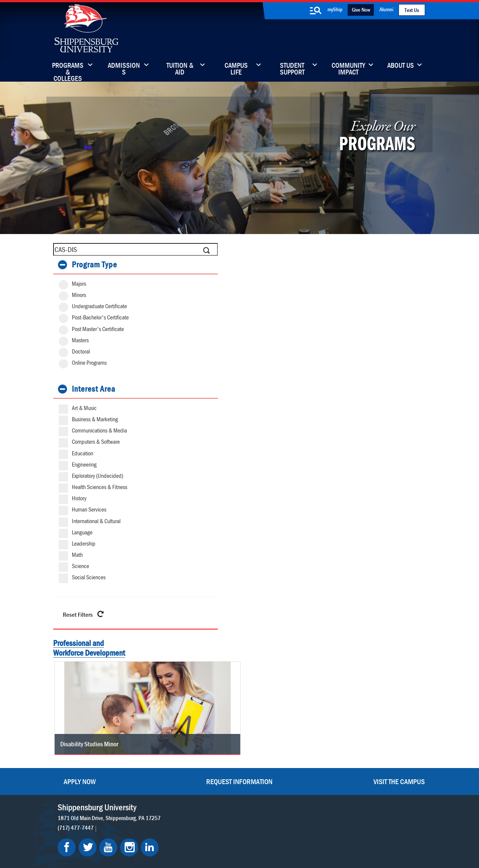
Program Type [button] (94, 265)
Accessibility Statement (372, 752)
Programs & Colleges (68, 69)
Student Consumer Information (228, 843)
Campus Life (236, 69)
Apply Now (80, 676)
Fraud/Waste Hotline (291, 843)
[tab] (99, 265)
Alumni (386, 9)
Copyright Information (227, 835)
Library (209, 736)
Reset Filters (85, 614)
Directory (211, 720)
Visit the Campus (399, 676)
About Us (401, 66)
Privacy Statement (140, 835)
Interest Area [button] (94, 389)
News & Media (218, 752)
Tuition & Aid (180, 69)
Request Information (239, 676)
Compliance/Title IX (166, 843)
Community (286, 720)
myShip (335, 9)
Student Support (292, 69)
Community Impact (348, 69)
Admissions (124, 69)
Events (208, 767)
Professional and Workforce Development (89, 648)
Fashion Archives (292, 752)
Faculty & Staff (361, 720)
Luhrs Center (287, 736)
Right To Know (274, 835)
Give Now (361, 10)
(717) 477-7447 (76, 722)
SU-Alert (282, 767)
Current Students (293, 783)
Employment (216, 783)
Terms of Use (182, 835)
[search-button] (315, 10)
